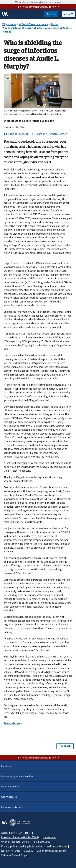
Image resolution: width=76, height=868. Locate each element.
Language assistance (12, 807)
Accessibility (8, 833)
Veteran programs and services (17, 776)
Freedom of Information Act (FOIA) (20, 837)
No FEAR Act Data (11, 851)
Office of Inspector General (16, 842)
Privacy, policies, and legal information (22, 846)
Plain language (42, 842)
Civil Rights (25, 833)
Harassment (49, 837)
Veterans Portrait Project (15, 855)
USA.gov (28, 851)
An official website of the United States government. (40, 2)
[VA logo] (5, 14)
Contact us (7, 766)
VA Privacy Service (57, 846)
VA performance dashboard (52, 851)
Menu (68, 14)
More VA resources (11, 786)
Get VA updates (9, 797)
